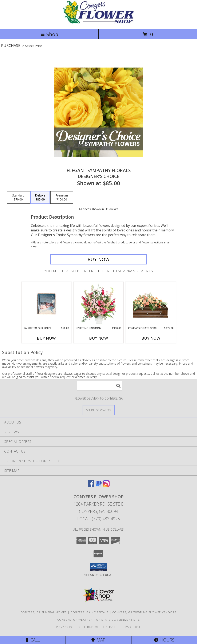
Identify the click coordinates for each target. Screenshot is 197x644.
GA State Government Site (118, 620)
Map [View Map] (98, 640)
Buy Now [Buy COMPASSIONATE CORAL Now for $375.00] (151, 338)
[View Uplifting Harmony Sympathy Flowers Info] (98, 304)
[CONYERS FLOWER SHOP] (98, 23)
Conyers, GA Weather (75, 620)
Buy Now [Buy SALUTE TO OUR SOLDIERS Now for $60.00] (46, 338)
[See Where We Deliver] (99, 410)
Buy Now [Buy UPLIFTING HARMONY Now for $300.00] (99, 338)
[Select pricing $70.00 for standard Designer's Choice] (18, 198)
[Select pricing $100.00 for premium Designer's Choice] (62, 198)
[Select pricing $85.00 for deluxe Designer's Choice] (40, 198)
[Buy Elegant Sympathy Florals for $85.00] (99, 259)
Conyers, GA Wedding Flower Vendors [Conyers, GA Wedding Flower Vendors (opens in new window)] (144, 612)
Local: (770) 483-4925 (99, 519)
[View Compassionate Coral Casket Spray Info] (151, 304)
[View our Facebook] (91, 486)
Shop (49, 34)
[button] (98, 567)
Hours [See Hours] (164, 640)
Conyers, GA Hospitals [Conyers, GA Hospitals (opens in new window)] (90, 612)
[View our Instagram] (106, 486)
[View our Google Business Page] (99, 486)
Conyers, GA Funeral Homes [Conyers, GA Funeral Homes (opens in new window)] (44, 612)
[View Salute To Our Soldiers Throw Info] (46, 304)
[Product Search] (99, 386)
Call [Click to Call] (33, 640)
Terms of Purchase (100, 627)
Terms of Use (130, 627)
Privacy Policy (68, 627)
